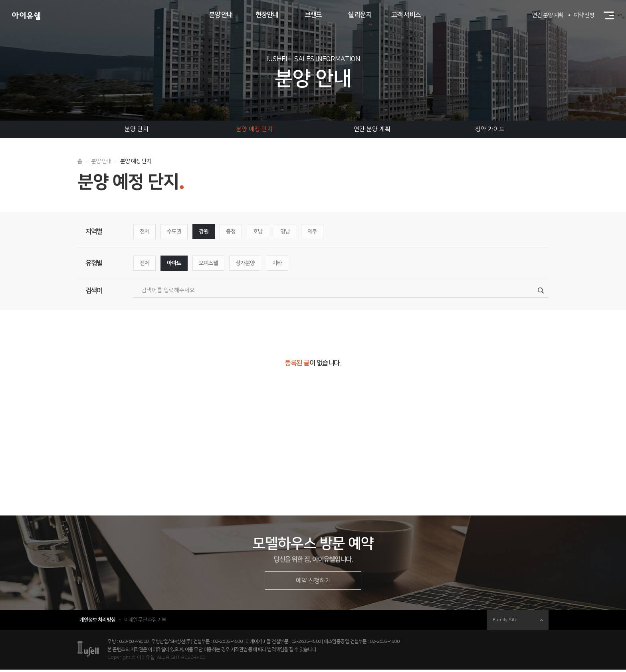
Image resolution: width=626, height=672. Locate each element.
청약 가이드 (490, 129)
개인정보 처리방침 (97, 622)
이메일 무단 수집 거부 (145, 622)
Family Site (518, 622)
